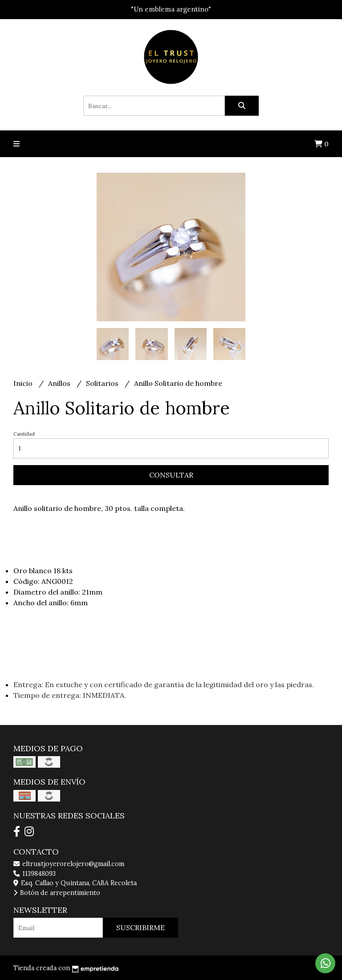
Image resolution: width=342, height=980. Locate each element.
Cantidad (24, 434)
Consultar (171, 475)
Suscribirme (140, 927)
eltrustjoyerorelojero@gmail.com (69, 864)
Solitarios (103, 383)
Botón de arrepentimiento (57, 893)
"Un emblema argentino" (171, 9)
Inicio (24, 383)
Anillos (60, 383)
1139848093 (35, 874)
